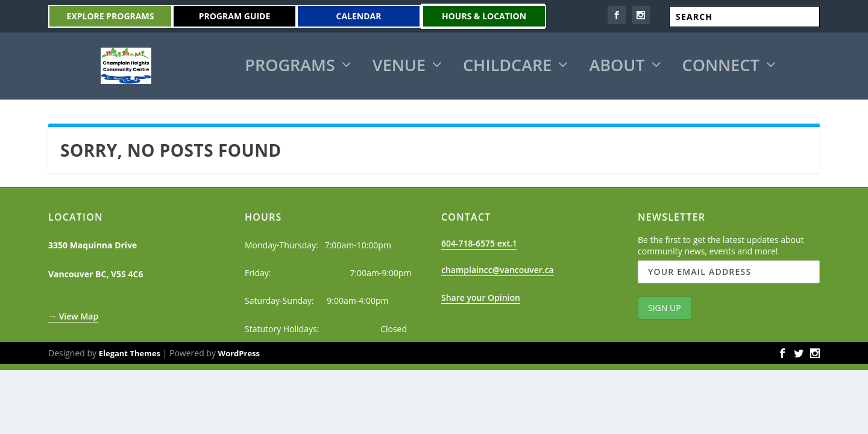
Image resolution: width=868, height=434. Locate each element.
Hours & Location (484, 16)
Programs (290, 66)
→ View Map (73, 314)
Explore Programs (111, 16)
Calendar (359, 16)
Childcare (507, 66)
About (617, 66)
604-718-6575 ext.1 (479, 241)
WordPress (239, 351)
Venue (399, 66)
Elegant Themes (130, 351)
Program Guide (235, 16)
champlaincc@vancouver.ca (498, 268)
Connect (721, 66)
